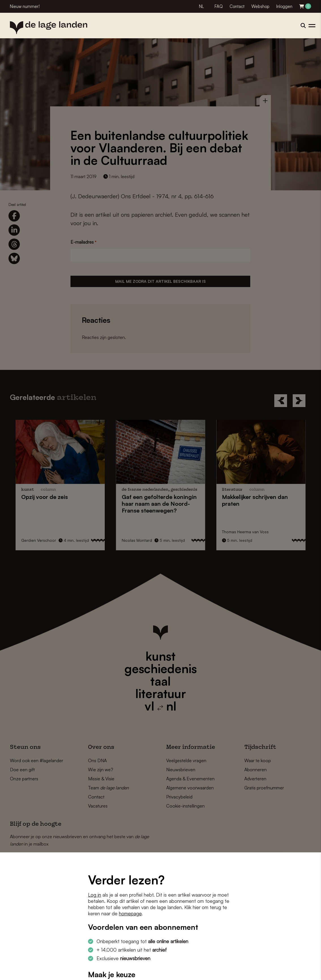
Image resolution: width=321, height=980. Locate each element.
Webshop (260, 6)
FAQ (219, 6)
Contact (237, 6)
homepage (130, 913)
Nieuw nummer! (25, 6)
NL (201, 6)
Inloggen (284, 6)
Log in (95, 895)
